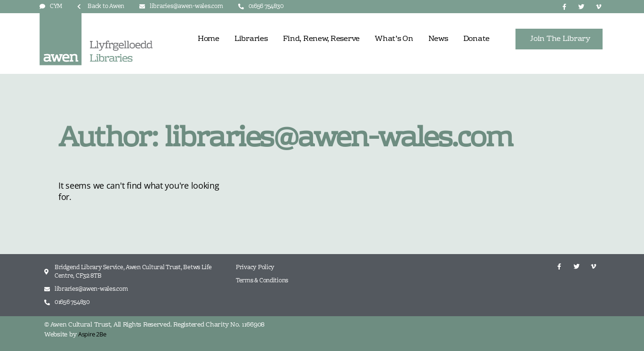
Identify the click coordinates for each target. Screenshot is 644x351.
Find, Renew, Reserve (322, 39)
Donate (476, 39)
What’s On (394, 39)
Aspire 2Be (92, 334)
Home (209, 39)
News (438, 39)
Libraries (251, 39)
